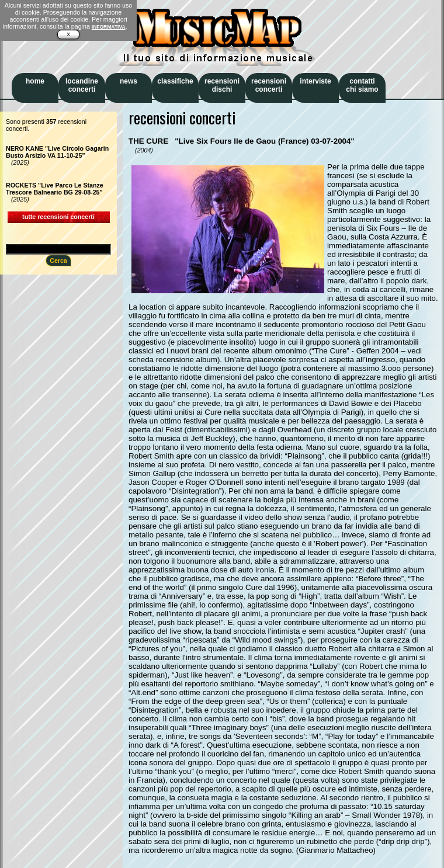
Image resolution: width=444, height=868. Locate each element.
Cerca (58, 261)
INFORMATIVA (109, 27)
